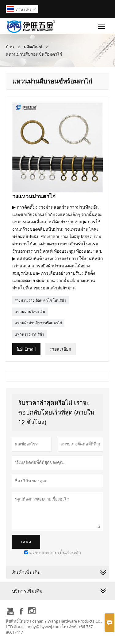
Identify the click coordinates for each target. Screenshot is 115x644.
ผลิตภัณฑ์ (33, 47)
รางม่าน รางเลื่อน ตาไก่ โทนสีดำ (40, 300)
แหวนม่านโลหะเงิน (30, 312)
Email (26, 348)
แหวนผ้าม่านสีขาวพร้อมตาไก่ (38, 323)
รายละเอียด (60, 349)
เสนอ (26, 542)
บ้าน (10, 47)
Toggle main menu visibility (102, 25)
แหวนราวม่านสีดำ (29, 334)
